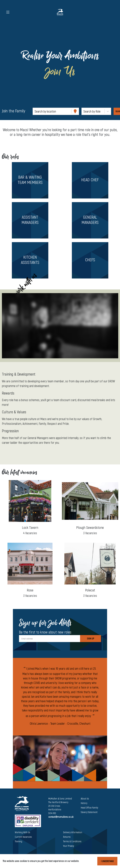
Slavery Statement (89, 812)
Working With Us (22, 832)
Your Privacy (69, 846)
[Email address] (50, 639)
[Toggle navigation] (8, 12)
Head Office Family (89, 808)
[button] (30, 180)
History (84, 803)
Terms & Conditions (72, 841)
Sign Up (91, 638)
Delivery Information (73, 832)
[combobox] (35, 111)
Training (18, 841)
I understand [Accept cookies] (107, 861)
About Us (85, 799)
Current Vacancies (23, 837)
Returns (67, 837)
